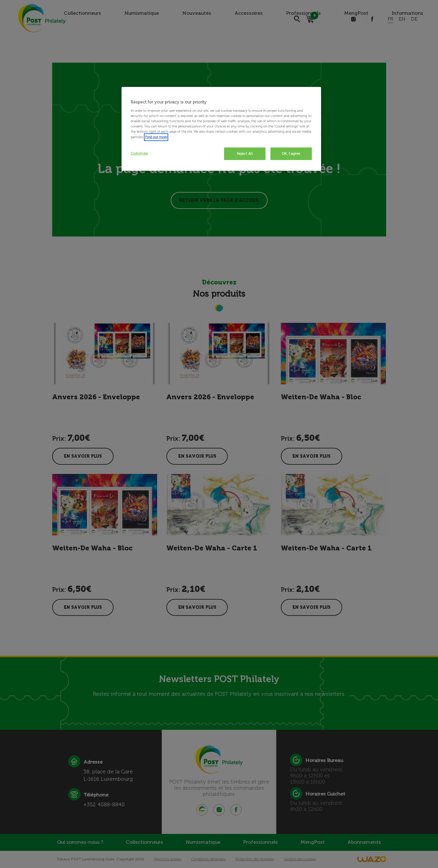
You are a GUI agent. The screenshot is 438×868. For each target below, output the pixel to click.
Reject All (245, 154)
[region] (221, 129)
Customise (139, 153)
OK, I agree (291, 154)
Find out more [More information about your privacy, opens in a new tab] (156, 137)
